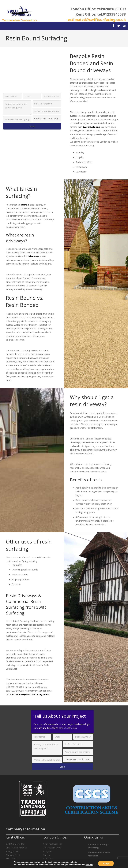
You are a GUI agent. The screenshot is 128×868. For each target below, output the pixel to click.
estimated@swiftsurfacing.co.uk (97, 19)
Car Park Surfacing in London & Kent (100, 862)
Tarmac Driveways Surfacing (98, 846)
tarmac (25, 205)
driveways (33, 256)
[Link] (19, 11)
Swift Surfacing (91, 127)
